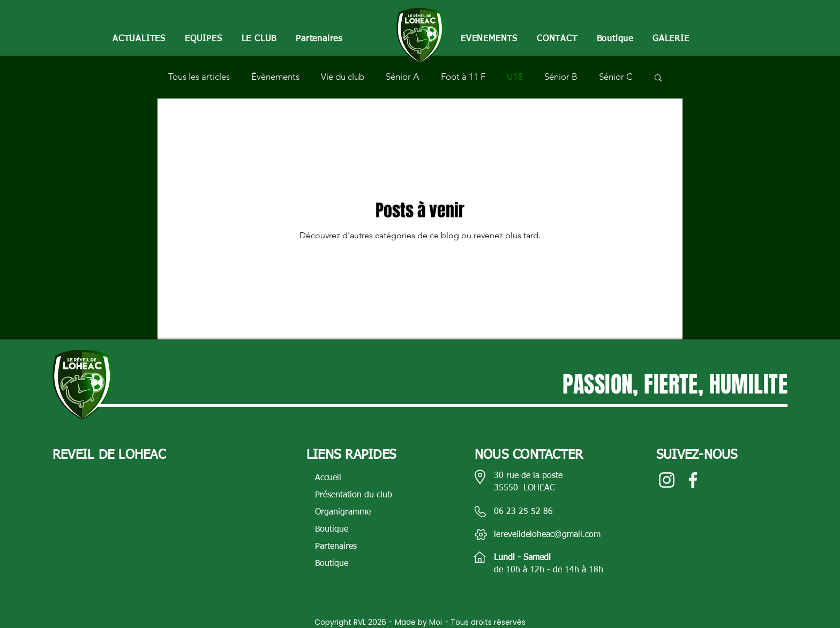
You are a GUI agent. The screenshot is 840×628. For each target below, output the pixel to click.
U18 (515, 77)
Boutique (332, 529)
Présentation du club (354, 495)
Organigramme (343, 512)
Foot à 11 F (463, 77)
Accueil (328, 478)
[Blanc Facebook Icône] (693, 480)
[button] (204, 39)
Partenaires (336, 547)
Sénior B (561, 77)
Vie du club (343, 77)
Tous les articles (199, 77)
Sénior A (403, 77)
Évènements (275, 77)
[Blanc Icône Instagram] (667, 480)
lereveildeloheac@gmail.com (547, 535)
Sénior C (616, 77)
